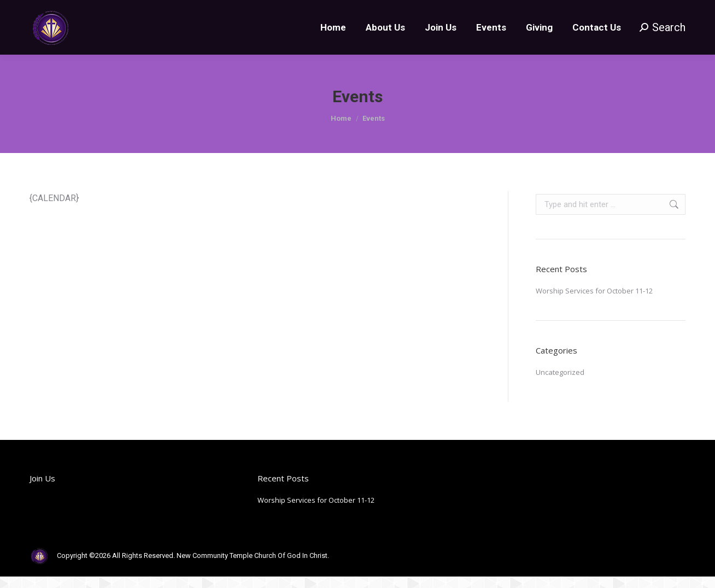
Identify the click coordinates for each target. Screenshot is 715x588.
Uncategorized (560, 392)
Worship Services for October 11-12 (594, 310)
